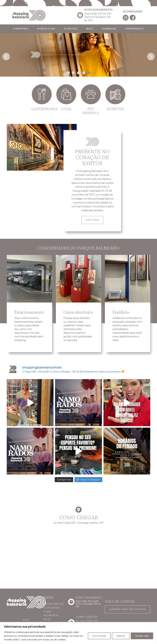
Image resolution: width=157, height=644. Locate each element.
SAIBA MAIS (92, 220)
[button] (68, 73)
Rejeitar (121, 636)
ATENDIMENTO (134, 29)
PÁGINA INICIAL (54, 604)
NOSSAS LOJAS (46, 29)
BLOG (89, 29)
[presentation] (6, 56)
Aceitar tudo (142, 636)
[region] (78, 633)
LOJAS (47, 612)
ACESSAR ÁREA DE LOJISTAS (128, 609)
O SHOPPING (21, 29)
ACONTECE (71, 29)
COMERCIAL (109, 29)
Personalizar (99, 636)
